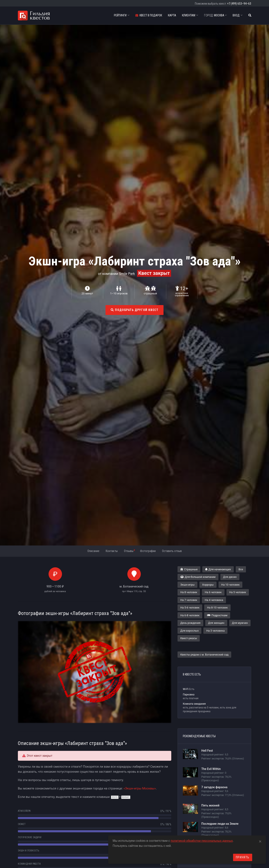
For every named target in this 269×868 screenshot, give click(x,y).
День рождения (190, 623)
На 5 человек (238, 592)
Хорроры (208, 585)
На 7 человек (189, 600)
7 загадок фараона (214, 787)
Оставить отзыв (172, 551)
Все (241, 569)
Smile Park (127, 274)
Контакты (112, 551)
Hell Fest (207, 751)
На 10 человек (231, 585)
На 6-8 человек (190, 615)
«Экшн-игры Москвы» (140, 788)
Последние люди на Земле (220, 824)
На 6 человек (213, 592)
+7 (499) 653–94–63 (239, 4)
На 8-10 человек (217, 608)
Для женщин (216, 623)
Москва (215, 15)
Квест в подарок (149, 15)
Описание (93, 551)
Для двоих (230, 577)
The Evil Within (211, 769)
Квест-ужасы (189, 638)
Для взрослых (189, 631)
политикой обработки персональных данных (202, 841)
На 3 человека (215, 631)
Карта (172, 15)
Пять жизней (210, 805)
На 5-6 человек (190, 608)
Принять (243, 857)
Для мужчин (240, 623)
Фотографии (148, 551)
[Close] (260, 841)
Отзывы (129, 551)
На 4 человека (214, 600)
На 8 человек (189, 592)
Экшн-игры (187, 585)
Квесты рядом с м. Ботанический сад (204, 655)
